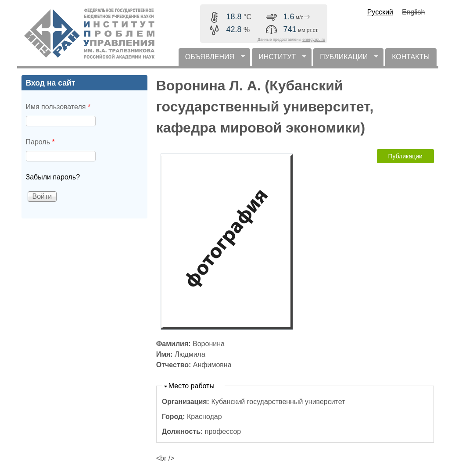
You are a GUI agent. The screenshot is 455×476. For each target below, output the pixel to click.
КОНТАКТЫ (411, 57)
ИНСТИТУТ (279, 59)
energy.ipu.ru (314, 39)
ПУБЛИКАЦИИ (346, 59)
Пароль (40, 142)
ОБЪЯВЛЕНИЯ (212, 59)
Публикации (405, 156)
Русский (380, 12)
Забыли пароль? (53, 177)
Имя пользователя (58, 107)
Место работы (192, 386)
